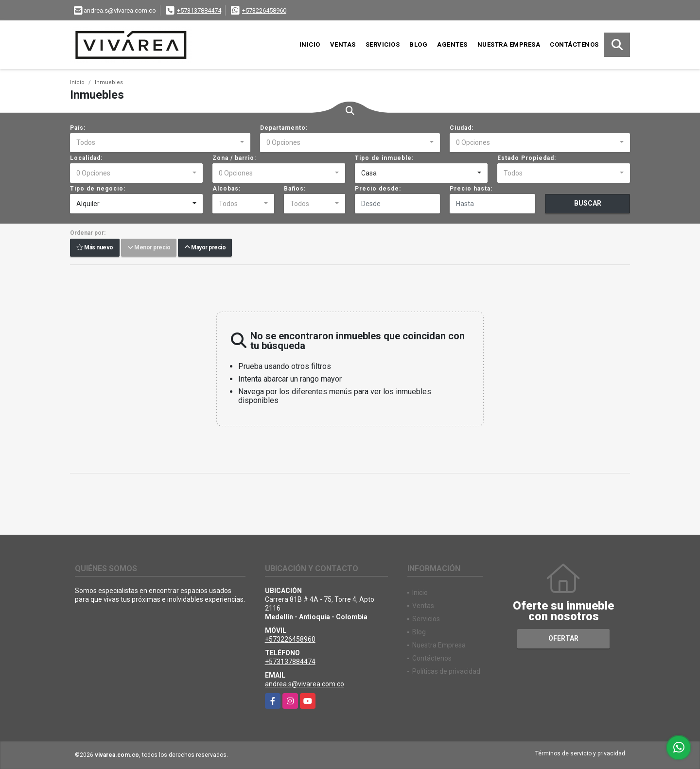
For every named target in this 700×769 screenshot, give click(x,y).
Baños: (295, 189)
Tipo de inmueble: (384, 158)
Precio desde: (378, 189)
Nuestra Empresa (509, 44)
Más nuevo (95, 248)
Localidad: (86, 158)
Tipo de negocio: (98, 189)
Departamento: (284, 128)
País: (78, 128)
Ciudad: (462, 128)
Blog (418, 44)
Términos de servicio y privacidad (580, 753)
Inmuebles (109, 82)
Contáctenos (574, 44)
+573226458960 (264, 10)
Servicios (383, 44)
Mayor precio (205, 248)
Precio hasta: (471, 189)
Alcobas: (227, 189)
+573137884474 (199, 10)
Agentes (452, 44)
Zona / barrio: (234, 158)
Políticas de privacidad (446, 671)
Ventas (343, 44)
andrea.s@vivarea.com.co (305, 684)
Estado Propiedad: (527, 158)
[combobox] (160, 143)
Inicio (310, 44)
